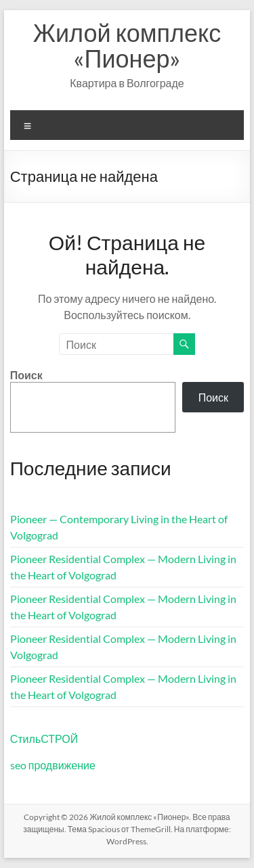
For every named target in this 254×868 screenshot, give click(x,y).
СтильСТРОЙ (44, 739)
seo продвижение (53, 765)
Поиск (26, 375)
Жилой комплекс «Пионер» (127, 45)
